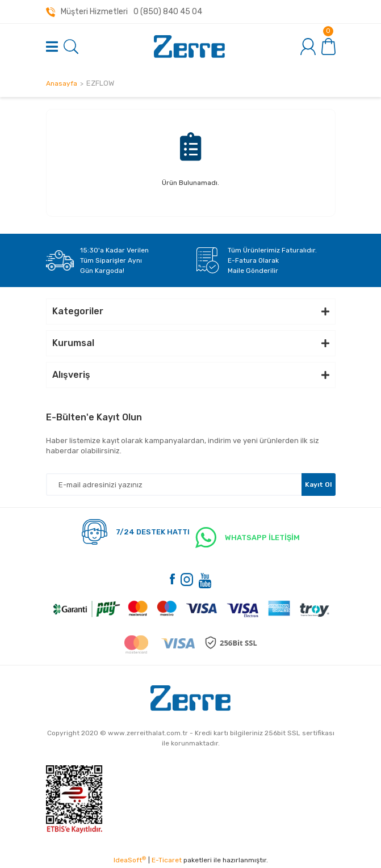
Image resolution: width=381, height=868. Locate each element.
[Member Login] (308, 47)
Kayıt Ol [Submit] (318, 484)
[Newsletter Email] (191, 484)
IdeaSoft (130, 860)
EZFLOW (100, 83)
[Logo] (189, 47)
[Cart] (328, 46)
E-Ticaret (167, 860)
